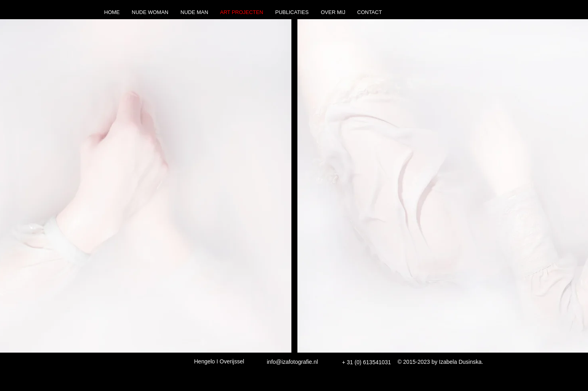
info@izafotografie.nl (293, 362)
